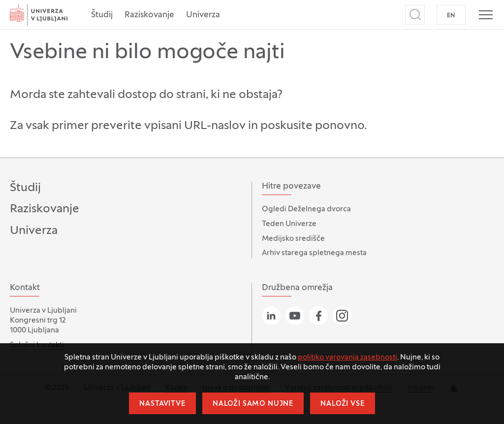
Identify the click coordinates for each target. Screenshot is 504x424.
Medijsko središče (293, 239)
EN (451, 16)
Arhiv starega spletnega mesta (314, 253)
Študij (102, 15)
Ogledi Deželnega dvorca (306, 209)
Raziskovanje (149, 15)
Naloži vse (342, 404)
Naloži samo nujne (253, 404)
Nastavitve (162, 404)
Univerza (203, 15)
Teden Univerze (289, 224)
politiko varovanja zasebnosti (347, 358)
